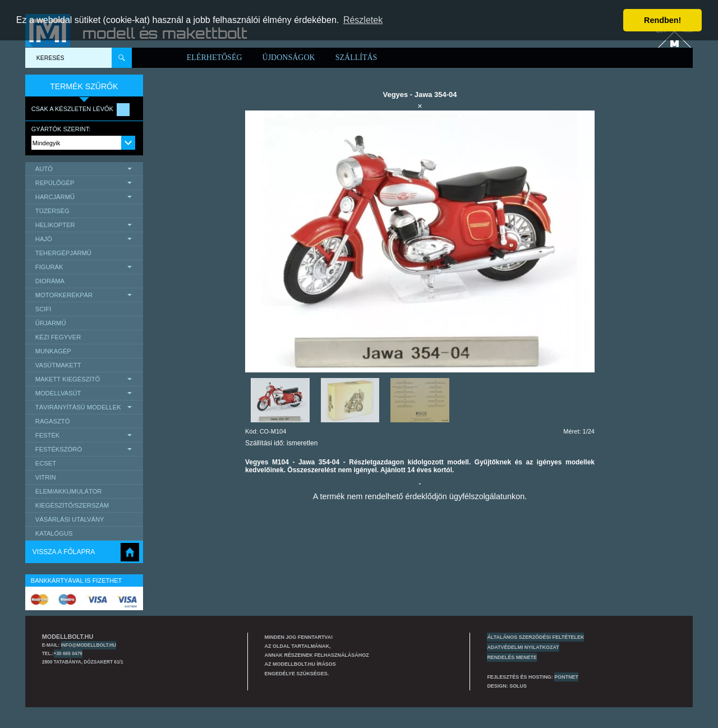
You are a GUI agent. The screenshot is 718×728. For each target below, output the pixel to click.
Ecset (46, 463)
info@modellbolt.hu (89, 645)
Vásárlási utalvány (70, 519)
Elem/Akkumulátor (69, 491)
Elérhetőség (215, 57)
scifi (43, 309)
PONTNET (566, 677)
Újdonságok (289, 57)
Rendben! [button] (662, 20)
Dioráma (50, 281)
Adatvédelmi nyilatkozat (523, 647)
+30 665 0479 (68, 653)
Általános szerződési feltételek (535, 637)
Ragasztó (53, 421)
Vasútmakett (58, 365)
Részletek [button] (363, 20)
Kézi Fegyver (58, 337)
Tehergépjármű (63, 253)
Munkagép (53, 351)
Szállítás (356, 57)
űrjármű (51, 323)
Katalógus (54, 533)
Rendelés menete (512, 657)
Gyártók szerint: (61, 129)
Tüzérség (52, 211)
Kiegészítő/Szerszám (72, 505)
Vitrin (46, 477)
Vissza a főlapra (64, 552)
